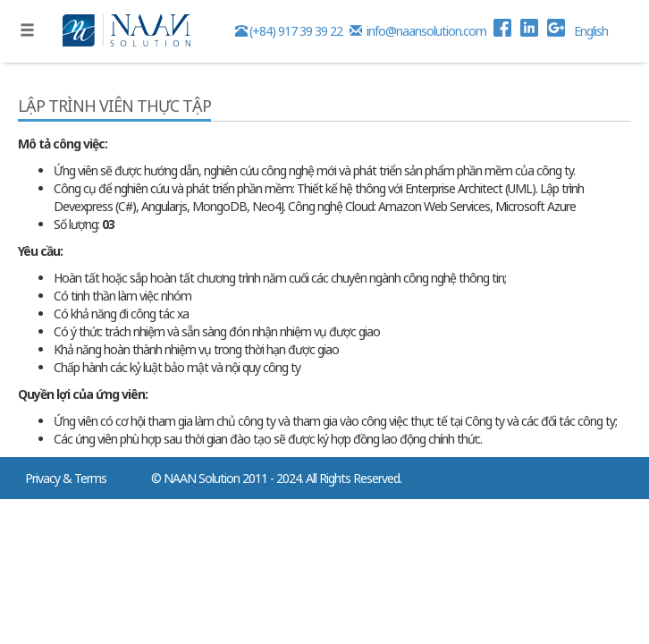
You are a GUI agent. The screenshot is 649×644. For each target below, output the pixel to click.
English (591, 31)
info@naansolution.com (419, 31)
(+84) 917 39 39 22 (290, 31)
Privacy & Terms (66, 478)
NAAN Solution (202, 478)
